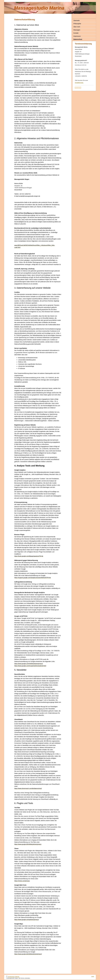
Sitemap (17, 977)
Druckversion (10, 977)
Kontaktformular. (79, 83)
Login (93, 976)
